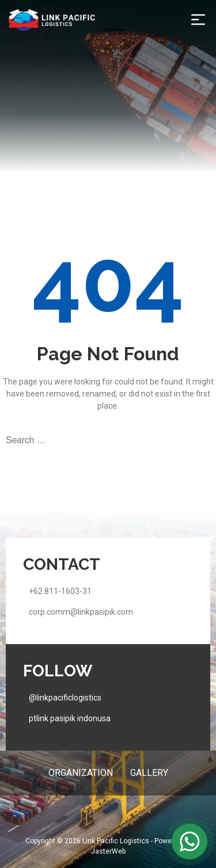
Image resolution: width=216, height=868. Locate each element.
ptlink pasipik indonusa (70, 718)
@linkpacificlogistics (65, 698)
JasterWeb (108, 851)
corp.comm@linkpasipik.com (81, 612)
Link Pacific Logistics (116, 841)
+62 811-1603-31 (60, 591)
